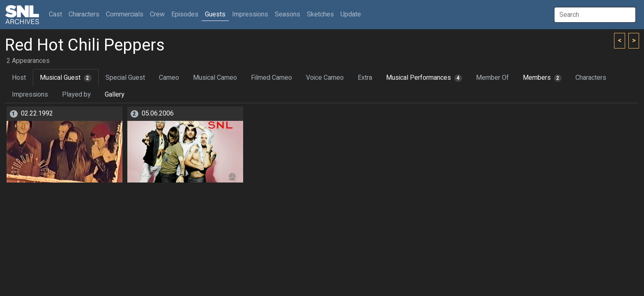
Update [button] (351, 14)
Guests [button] (215, 14)
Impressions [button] (250, 14)
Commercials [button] (125, 14)
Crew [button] (157, 14)
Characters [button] (84, 14)
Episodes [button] (185, 14)
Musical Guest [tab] (66, 78)
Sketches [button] (320, 14)
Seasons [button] (287, 14)
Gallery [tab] (115, 95)
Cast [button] (57, 14)
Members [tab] (542, 78)
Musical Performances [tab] (424, 78)
